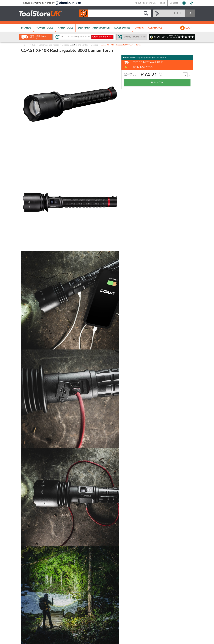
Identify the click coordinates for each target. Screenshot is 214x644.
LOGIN (189, 28)
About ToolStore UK (145, 3)
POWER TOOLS (44, 28)
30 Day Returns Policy (135, 37)
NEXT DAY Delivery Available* (87, 37)
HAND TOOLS (65, 28)
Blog (163, 3)
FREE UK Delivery (38, 37)
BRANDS (26, 28)
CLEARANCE (155, 28)
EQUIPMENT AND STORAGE (94, 28)
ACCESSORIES (122, 28)
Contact (174, 3)
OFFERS (139, 28)
